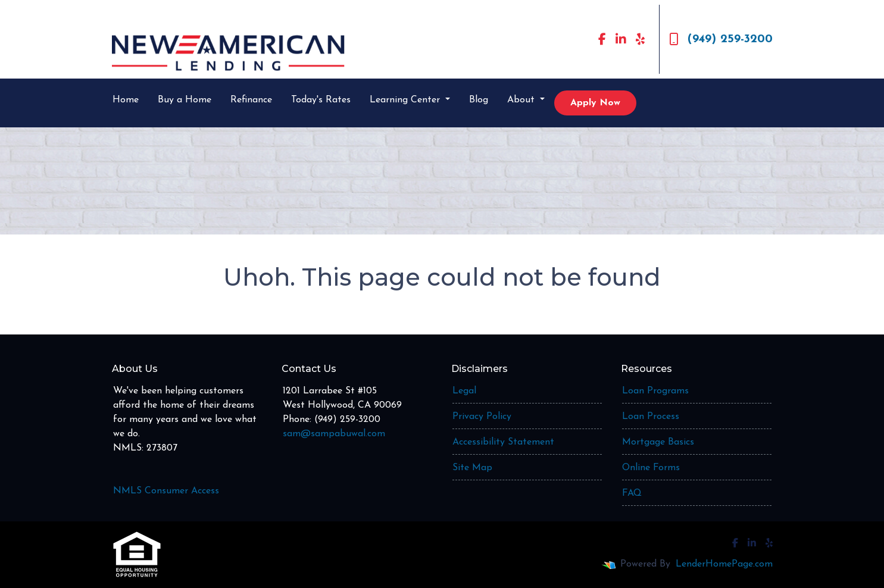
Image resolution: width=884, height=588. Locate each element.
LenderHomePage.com (724, 564)
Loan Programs (655, 391)
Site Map (472, 468)
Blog (479, 100)
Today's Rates (321, 100)
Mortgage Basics (658, 442)
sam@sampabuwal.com (334, 434)
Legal (464, 391)
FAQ (632, 493)
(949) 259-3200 (721, 39)
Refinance (251, 100)
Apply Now (595, 103)
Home (126, 100)
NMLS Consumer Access (166, 491)
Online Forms (651, 468)
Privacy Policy (482, 417)
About (522, 100)
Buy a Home (185, 100)
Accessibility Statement (503, 442)
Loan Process (651, 417)
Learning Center (406, 100)
